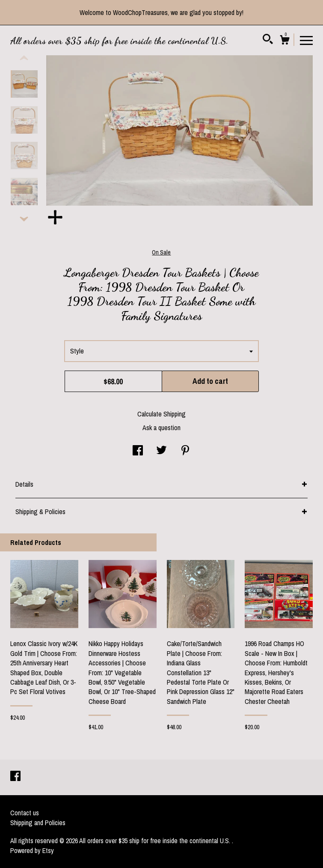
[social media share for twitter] (161, 451)
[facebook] (15, 777)
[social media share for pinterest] (185, 451)
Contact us (25, 813)
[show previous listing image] (24, 58)
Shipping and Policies (38, 823)
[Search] (268, 40)
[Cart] (284, 41)
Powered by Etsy (32, 850)
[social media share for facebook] (138, 451)
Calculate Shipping (161, 414)
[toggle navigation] (306, 40)
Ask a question (161, 428)
